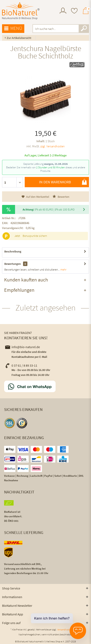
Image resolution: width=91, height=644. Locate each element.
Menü (13, 28)
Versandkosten (65, 629)
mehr (63, 270)
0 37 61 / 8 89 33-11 (21, 365)
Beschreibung (13, 251)
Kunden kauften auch (26, 280)
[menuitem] (63, 11)
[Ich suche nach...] (61, 29)
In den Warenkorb (63, 182)
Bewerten (61, 197)
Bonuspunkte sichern (35, 236)
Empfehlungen (19, 290)
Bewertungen (13, 264)
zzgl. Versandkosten (52, 146)
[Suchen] (84, 29)
